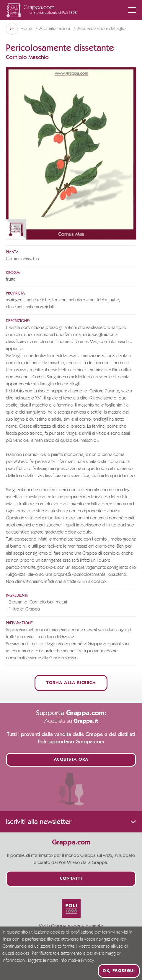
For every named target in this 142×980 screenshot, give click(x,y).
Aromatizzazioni (55, 29)
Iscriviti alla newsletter (71, 822)
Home (27, 29)
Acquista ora (71, 760)
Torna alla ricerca (71, 683)
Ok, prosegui (119, 971)
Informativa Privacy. (77, 961)
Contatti (71, 879)
